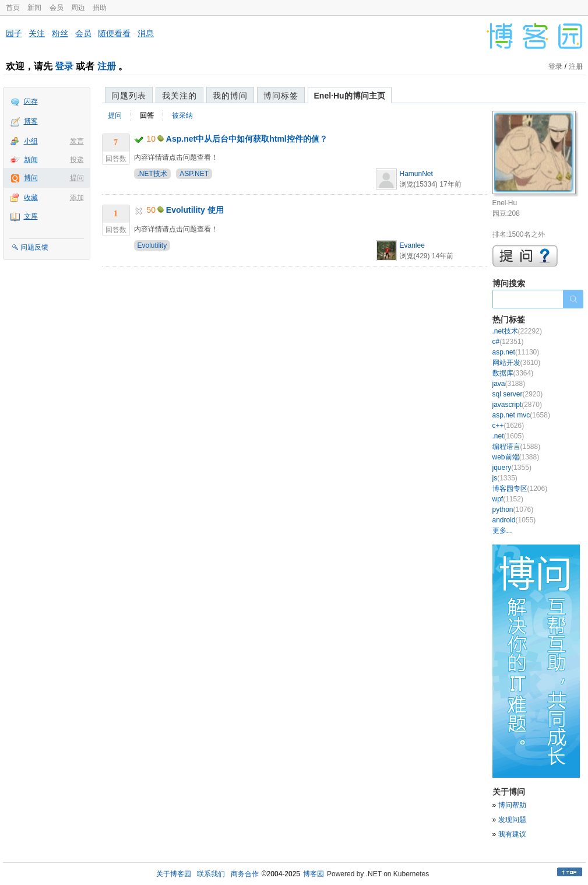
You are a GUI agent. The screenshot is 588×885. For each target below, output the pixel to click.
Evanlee (412, 245)
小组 (31, 141)
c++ (508, 426)
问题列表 (129, 96)
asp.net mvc (521, 415)
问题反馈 (34, 247)
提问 (77, 178)
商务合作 (245, 874)
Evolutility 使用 (195, 210)
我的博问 (230, 96)
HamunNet (416, 174)
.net (508, 436)
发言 (77, 141)
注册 (107, 66)
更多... (502, 531)
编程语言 (517, 447)
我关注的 (179, 96)
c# (508, 342)
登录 (64, 66)
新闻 (34, 8)
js (505, 478)
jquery (512, 468)
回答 (147, 115)
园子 (14, 33)
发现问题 (512, 820)
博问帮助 (512, 805)
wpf (508, 499)
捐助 (100, 8)
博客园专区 (520, 489)
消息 (146, 33)
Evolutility (152, 245)
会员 (57, 8)
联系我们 (211, 874)
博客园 (314, 874)
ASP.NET (194, 174)
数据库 (513, 373)
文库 (31, 216)
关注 (37, 33)
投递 (77, 160)
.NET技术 (152, 174)
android (514, 520)
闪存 (31, 101)
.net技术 (517, 331)
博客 (31, 121)
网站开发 (517, 363)
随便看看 (114, 33)
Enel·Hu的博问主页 (350, 96)
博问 (31, 178)
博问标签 (281, 96)
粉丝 (60, 33)
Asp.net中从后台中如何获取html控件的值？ (247, 139)
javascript (517, 405)
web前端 (516, 457)
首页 (13, 8)
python (513, 510)
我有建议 (512, 834)
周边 (78, 8)
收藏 (31, 198)
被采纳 (182, 115)
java (509, 384)
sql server (518, 394)
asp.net (516, 352)
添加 (77, 198)
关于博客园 (174, 874)
